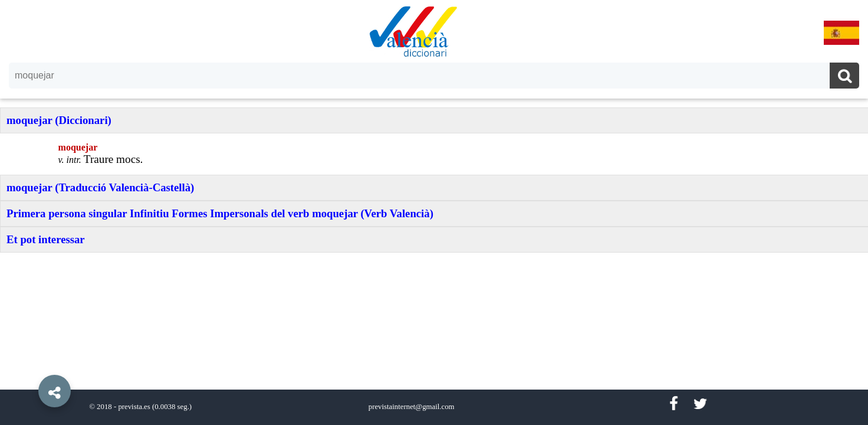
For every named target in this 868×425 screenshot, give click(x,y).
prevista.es (134, 407)
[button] (29, 364)
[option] (434, 212)
